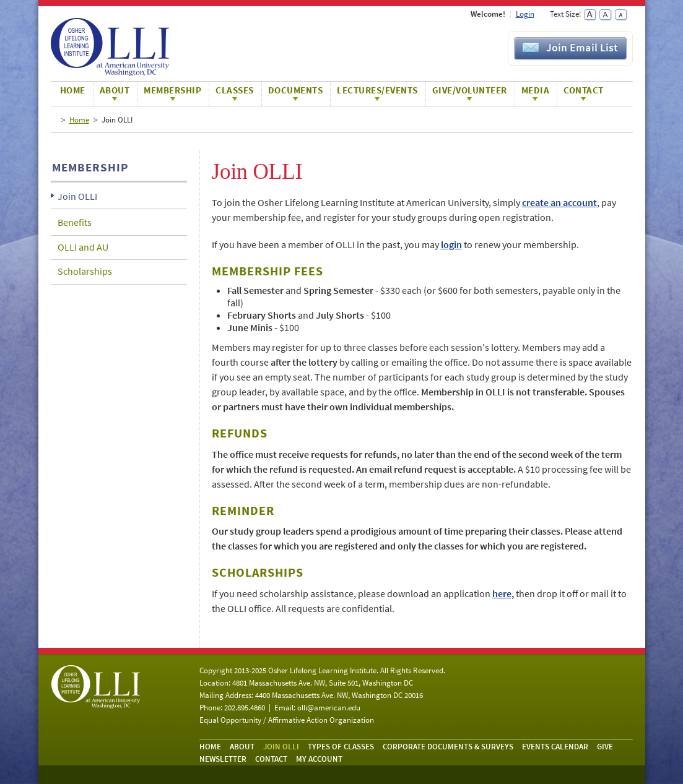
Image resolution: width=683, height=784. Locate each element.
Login (525, 14)
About (115, 90)
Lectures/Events (377, 90)
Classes (235, 90)
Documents (296, 90)
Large (590, 15)
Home (73, 90)
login (451, 244)
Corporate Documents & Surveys (448, 747)
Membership (172, 90)
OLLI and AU (83, 247)
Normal (605, 15)
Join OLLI (77, 196)
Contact (584, 90)
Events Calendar (555, 747)
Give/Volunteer (470, 90)
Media (536, 90)
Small (621, 15)
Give (605, 747)
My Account (319, 759)
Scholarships (85, 271)
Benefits (75, 222)
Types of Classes (341, 747)
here (502, 593)
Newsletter (223, 759)
